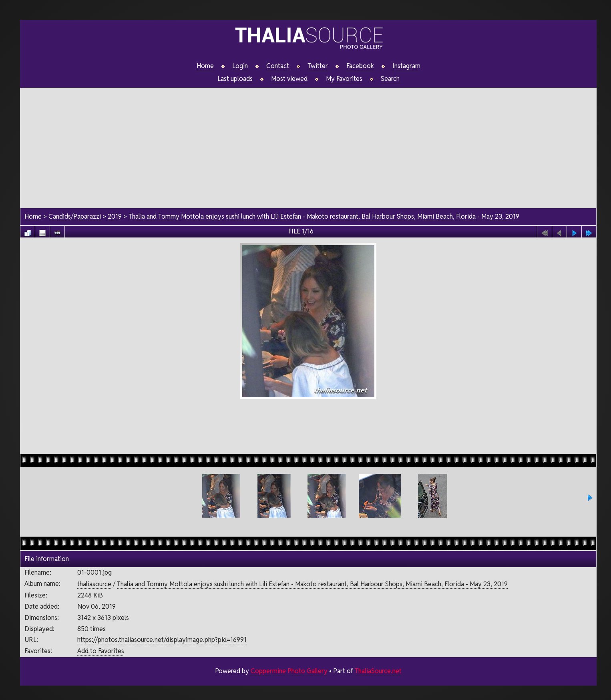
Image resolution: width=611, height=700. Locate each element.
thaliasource (94, 584)
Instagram (406, 66)
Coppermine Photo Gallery (289, 671)
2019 (115, 216)
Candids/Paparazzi (75, 216)
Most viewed (289, 79)
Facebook (360, 66)
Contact (278, 66)
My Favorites (344, 79)
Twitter (318, 66)
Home (205, 66)
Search (390, 79)
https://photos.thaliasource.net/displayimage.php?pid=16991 (162, 640)
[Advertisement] (308, 144)
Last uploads (235, 79)
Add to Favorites (101, 651)
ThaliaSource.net (378, 671)
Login (240, 66)
